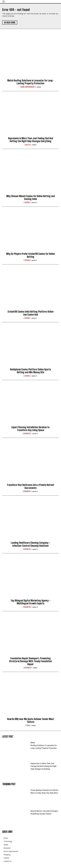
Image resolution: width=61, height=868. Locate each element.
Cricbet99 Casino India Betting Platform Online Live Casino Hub (31, 313)
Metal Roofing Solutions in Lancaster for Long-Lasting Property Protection (30, 82)
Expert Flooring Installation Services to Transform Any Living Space (31, 429)
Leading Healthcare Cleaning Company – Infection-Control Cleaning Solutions (31, 544)
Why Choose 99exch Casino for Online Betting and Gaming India (31, 198)
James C (34, 202)
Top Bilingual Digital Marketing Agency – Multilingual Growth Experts (30, 602)
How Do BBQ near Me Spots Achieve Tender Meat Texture (31, 720)
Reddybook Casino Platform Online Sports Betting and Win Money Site (30, 371)
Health (28, 145)
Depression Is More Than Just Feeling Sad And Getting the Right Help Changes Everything (31, 140)
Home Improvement (28, 87)
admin (39, 87)
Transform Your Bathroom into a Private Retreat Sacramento (30, 486)
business (27, 434)
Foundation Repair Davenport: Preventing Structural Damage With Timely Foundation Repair (31, 661)
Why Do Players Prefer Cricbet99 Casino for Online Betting (30, 255)
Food (28, 725)
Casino (27, 202)
